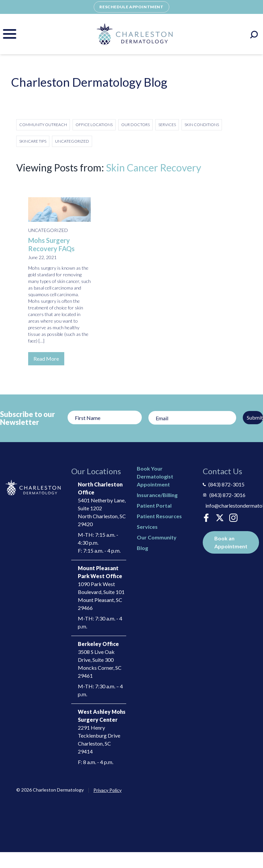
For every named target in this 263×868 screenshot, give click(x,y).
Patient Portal (154, 505)
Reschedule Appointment (131, 7)
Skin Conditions (202, 125)
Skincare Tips (33, 141)
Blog (142, 548)
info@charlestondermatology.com (232, 505)
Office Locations (94, 125)
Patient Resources (159, 516)
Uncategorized (72, 141)
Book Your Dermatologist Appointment (155, 476)
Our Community (157, 537)
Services (167, 125)
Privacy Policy (107, 790)
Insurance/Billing (157, 495)
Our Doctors (135, 125)
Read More (46, 359)
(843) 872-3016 (224, 495)
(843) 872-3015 (224, 484)
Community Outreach (43, 125)
